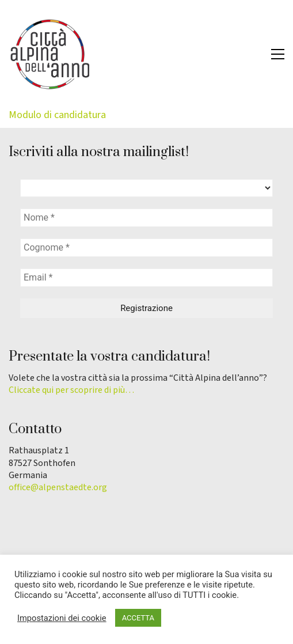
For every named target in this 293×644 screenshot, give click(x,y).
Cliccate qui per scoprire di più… (71, 390)
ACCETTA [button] (138, 618)
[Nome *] (146, 218)
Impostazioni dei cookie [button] (62, 618)
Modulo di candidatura (57, 115)
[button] (278, 54)
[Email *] (146, 278)
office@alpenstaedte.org (58, 488)
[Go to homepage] (49, 54)
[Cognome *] (146, 248)
